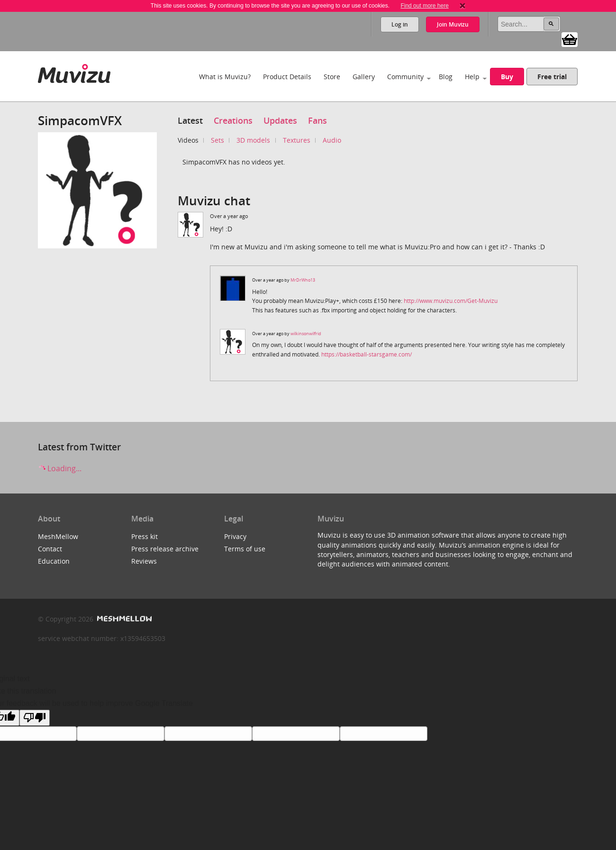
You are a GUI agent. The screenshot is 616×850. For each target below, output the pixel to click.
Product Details (287, 77)
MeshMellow (58, 536)
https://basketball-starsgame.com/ (367, 354)
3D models (253, 140)
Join (453, 24)
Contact (50, 549)
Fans (317, 120)
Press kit (145, 536)
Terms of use (245, 549)
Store (332, 77)
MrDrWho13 (303, 280)
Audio (332, 140)
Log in (400, 24)
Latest (190, 120)
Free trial (552, 77)
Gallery (364, 77)
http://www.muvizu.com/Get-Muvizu (451, 301)
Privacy (235, 536)
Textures (297, 140)
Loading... (60, 468)
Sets (217, 140)
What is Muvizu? (225, 77)
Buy (507, 77)
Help (472, 77)
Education (54, 561)
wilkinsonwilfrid (306, 334)
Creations (233, 120)
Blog (446, 77)
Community (405, 77)
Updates (280, 120)
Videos (188, 140)
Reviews (144, 561)
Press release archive (165, 549)
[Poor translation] (35, 718)
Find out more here (424, 6)
